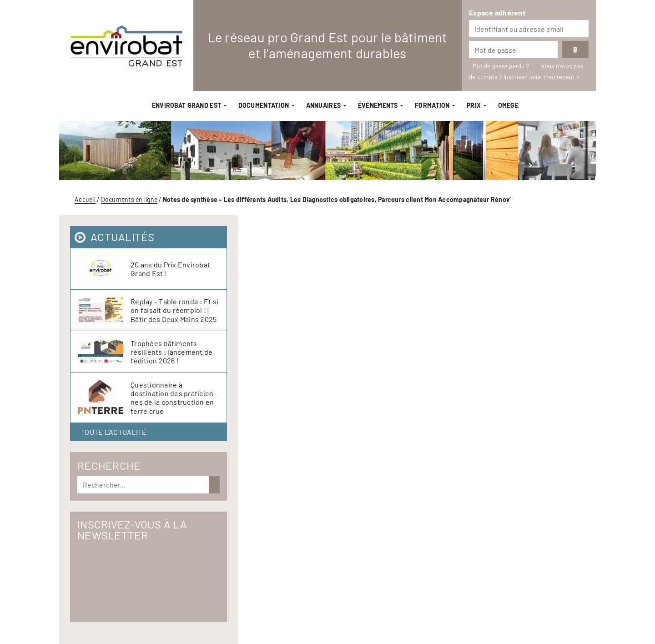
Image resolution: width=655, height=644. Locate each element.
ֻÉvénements (378, 105)
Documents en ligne (129, 199)
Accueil (85, 199)
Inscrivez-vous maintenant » (542, 77)
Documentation (264, 105)
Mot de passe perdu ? (501, 66)
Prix (474, 105)
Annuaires (324, 105)
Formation (432, 105)
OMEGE (508, 105)
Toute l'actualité (114, 432)
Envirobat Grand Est (186, 105)
